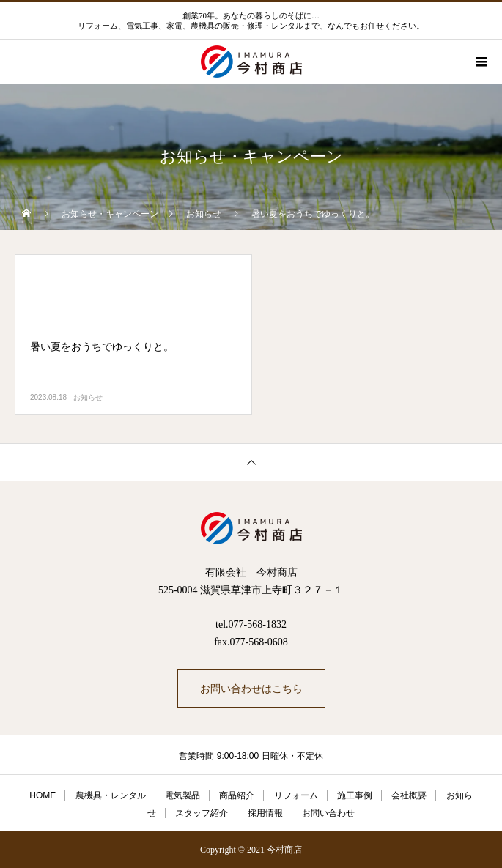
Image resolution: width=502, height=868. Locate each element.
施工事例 (355, 795)
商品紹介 (237, 795)
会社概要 (409, 795)
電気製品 (182, 795)
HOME (43, 795)
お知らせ (88, 397)
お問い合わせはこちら (251, 689)
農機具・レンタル (111, 795)
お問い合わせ (328, 813)
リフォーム (296, 795)
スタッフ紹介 (202, 813)
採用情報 (265, 813)
